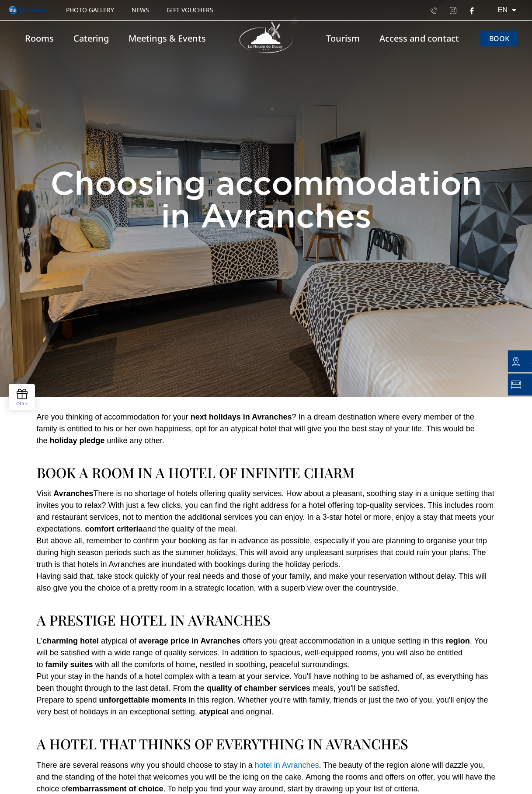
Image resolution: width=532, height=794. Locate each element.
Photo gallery (90, 10)
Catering (91, 38)
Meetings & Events (167, 38)
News (140, 10)
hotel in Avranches (286, 765)
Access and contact (419, 38)
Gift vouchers (190, 10)
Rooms (39, 38)
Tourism (343, 38)
